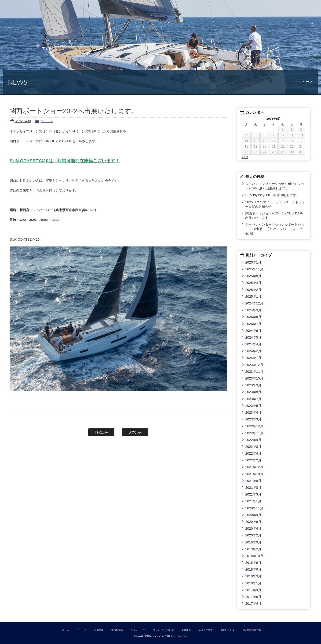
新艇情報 (99, 630)
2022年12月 (254, 426)
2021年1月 (253, 501)
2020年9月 (253, 515)
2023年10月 (254, 378)
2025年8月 (253, 276)
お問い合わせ (228, 630)
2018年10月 (254, 556)
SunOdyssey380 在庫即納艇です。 (272, 195)
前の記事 (101, 432)
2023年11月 (254, 372)
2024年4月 (253, 344)
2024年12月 (254, 303)
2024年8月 (253, 317)
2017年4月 (253, 604)
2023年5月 (253, 406)
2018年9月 (253, 563)
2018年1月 (253, 583)
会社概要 (186, 630)
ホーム (66, 630)
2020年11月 (254, 508)
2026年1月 (253, 262)
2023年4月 (253, 412)
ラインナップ (138, 630)
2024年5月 (253, 337)
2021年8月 (253, 488)
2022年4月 (253, 453)
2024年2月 (253, 351)
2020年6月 (253, 522)
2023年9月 (253, 385)
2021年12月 (254, 467)
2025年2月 (253, 290)
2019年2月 (253, 549)
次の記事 (135, 432)
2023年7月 (253, 399)
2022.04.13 (23, 121)
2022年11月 (254, 433)
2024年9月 (253, 310)
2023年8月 (253, 392)
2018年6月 (253, 569)
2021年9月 (253, 481)
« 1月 (245, 157)
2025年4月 (253, 283)
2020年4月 (253, 528)
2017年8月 (253, 597)
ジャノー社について (163, 630)
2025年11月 (254, 269)
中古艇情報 (117, 630)
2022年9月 (253, 440)
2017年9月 (253, 590)
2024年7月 (253, 324)
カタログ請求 (206, 630)
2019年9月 (253, 542)
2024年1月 (253, 358)
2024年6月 (253, 331)
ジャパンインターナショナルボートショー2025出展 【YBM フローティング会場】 (275, 229)
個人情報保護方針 (252, 630)
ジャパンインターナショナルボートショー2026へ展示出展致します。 (275, 186)
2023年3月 (253, 419)
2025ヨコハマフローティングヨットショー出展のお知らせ (275, 204)
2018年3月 (253, 576)
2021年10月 (254, 474)
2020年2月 (253, 535)
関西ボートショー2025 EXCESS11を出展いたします (274, 215)
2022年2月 (253, 460)
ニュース (47, 121)
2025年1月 (253, 297)
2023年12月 (254, 365)
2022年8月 (253, 447)
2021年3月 (253, 494)
